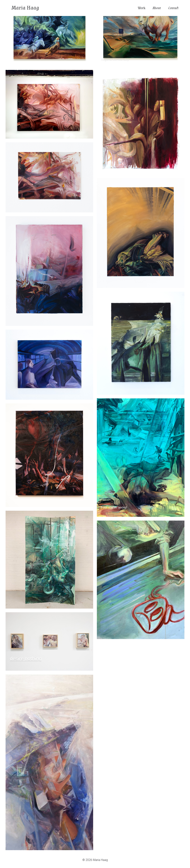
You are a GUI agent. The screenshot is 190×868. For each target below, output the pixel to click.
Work (142, 8)
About (157, 8)
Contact (173, 8)
